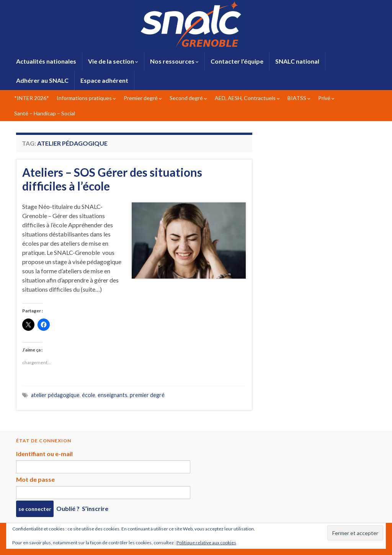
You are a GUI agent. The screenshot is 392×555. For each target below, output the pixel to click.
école (89, 395)
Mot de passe (35, 479)
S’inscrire (95, 508)
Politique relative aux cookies (206, 543)
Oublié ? (68, 508)
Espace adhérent (104, 80)
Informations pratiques (86, 98)
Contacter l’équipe (237, 61)
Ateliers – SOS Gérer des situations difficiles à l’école (112, 179)
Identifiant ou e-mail (44, 454)
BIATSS (299, 98)
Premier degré (143, 98)
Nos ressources (174, 61)
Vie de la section (113, 61)
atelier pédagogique (55, 395)
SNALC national (297, 61)
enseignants (113, 395)
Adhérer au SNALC (42, 80)
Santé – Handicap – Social (45, 113)
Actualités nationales (46, 61)
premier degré (147, 395)
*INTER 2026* (32, 98)
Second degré (188, 98)
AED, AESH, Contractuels (247, 98)
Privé (326, 98)
